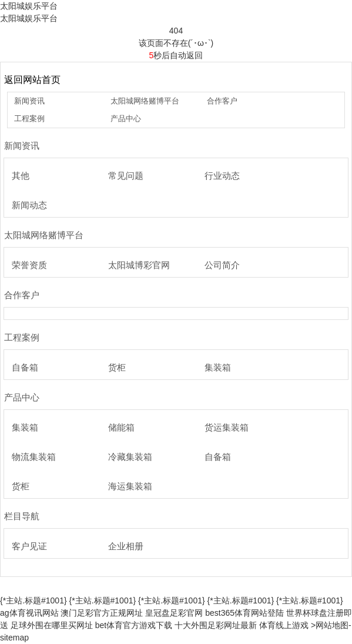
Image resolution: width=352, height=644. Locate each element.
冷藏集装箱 (130, 457)
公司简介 (222, 265)
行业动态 (222, 176)
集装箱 (218, 367)
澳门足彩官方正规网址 (102, 613)
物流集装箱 (34, 457)
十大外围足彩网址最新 (216, 625)
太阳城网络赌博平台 (145, 101)
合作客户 (222, 101)
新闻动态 (29, 205)
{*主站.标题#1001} (33, 600)
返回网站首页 (32, 80)
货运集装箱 (227, 427)
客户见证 (29, 546)
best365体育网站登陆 (244, 613)
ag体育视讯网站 (29, 613)
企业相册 (126, 546)
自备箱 (25, 367)
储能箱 (121, 427)
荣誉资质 (29, 265)
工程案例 (29, 119)
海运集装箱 (130, 486)
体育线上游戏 (284, 625)
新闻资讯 (29, 101)
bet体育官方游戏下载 (134, 625)
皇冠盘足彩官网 (174, 613)
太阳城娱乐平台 (29, 6)
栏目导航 (22, 516)
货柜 (117, 367)
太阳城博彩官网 (139, 265)
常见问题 (126, 176)
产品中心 (126, 119)
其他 (21, 176)
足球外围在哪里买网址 (52, 625)
